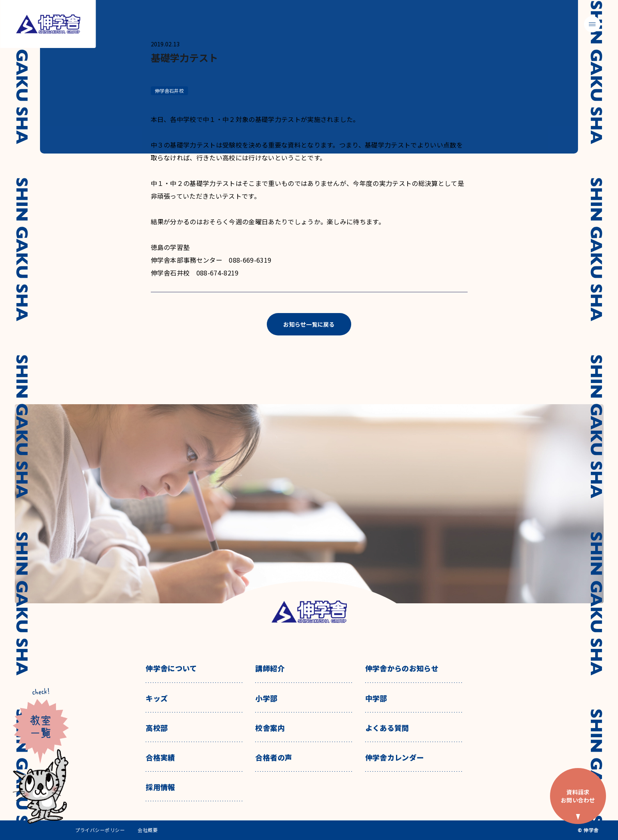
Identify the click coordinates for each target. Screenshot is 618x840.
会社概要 (148, 830)
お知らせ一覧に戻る (309, 324)
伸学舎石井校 (169, 91)
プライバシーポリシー (100, 830)
